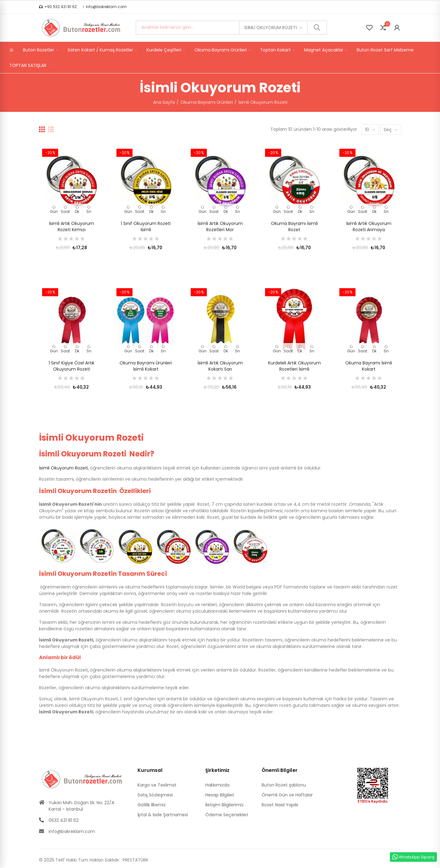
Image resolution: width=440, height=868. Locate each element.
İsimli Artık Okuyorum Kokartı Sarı (220, 366)
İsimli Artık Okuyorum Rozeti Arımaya (369, 227)
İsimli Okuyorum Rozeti (270, 28)
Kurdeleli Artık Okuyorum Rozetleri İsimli (294, 366)
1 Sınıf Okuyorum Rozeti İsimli (146, 227)
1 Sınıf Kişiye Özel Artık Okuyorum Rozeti (72, 366)
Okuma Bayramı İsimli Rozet (294, 227)
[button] (58, 7)
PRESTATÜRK (135, 860)
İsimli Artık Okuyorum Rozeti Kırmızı (72, 227)
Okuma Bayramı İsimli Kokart (369, 366)
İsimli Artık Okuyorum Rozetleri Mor (220, 227)
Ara (317, 28)
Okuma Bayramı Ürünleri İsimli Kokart (146, 366)
